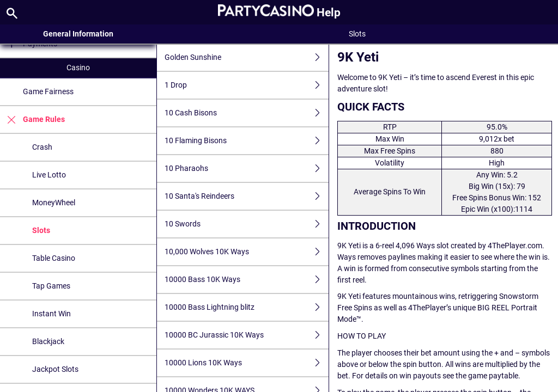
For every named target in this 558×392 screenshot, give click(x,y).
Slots (41, 230)
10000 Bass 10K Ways (247, 280)
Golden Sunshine (247, 57)
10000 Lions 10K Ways (247, 363)
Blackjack (48, 341)
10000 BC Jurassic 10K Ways (247, 335)
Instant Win (51, 314)
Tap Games (51, 286)
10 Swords (247, 224)
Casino (78, 68)
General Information (78, 34)
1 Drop (247, 85)
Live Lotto (49, 175)
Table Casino (54, 258)
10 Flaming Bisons (247, 141)
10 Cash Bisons (247, 113)
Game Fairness (48, 91)
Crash (42, 147)
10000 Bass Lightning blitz (247, 307)
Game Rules (32, 120)
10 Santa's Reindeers (247, 196)
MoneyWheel (54, 203)
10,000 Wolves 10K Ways (247, 252)
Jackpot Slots (55, 369)
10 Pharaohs (247, 169)
